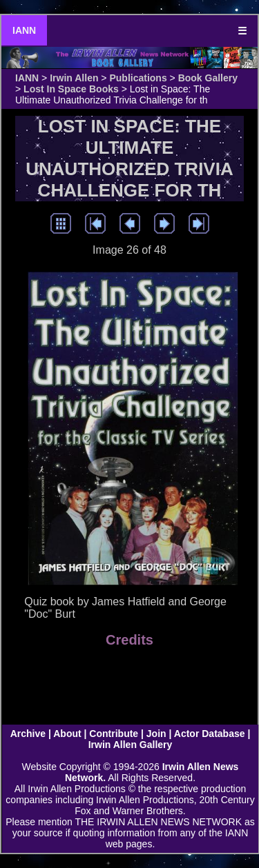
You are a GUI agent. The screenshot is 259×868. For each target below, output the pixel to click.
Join (156, 734)
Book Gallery (208, 78)
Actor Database (210, 734)
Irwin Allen (74, 78)
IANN (24, 30)
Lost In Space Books (71, 89)
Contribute (114, 734)
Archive (28, 734)
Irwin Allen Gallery (131, 745)
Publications (138, 78)
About (67, 734)
